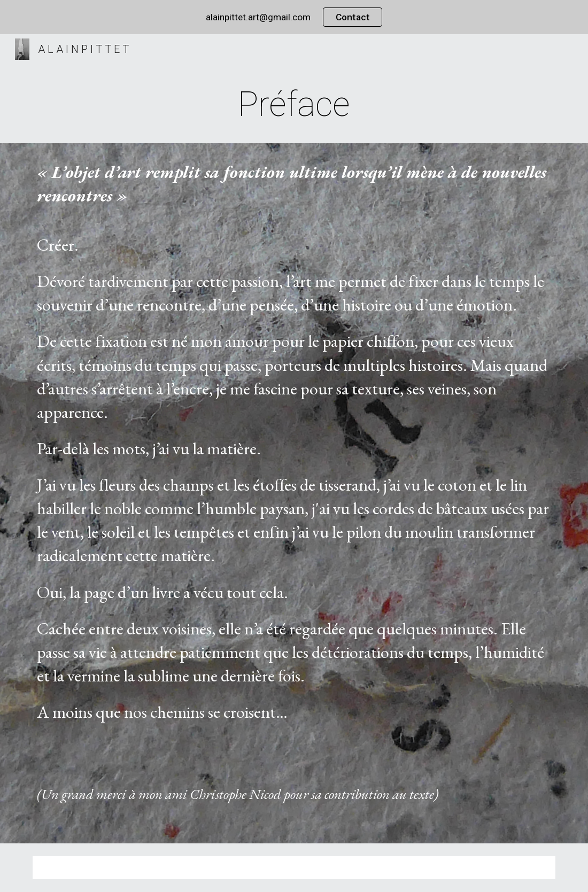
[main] (294, 105)
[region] (294, 17)
